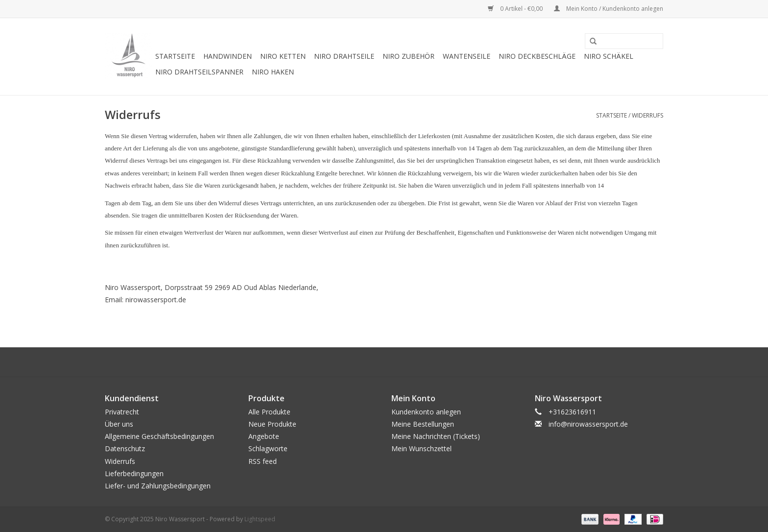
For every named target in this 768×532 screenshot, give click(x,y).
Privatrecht (122, 412)
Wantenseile (467, 56)
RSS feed (263, 461)
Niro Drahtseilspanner (199, 72)
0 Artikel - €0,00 (516, 9)
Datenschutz (125, 448)
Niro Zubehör (408, 56)
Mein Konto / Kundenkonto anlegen (609, 9)
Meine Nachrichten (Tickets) (436, 436)
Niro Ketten (283, 56)
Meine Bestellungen (423, 424)
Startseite (175, 56)
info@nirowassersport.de (588, 424)
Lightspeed (260, 519)
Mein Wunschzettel (421, 448)
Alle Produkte (269, 412)
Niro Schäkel (609, 56)
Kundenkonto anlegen (426, 412)
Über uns (119, 424)
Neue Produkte (272, 424)
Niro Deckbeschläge (537, 56)
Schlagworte (268, 448)
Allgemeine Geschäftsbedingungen (159, 436)
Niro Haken (273, 72)
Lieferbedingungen (134, 473)
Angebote (264, 436)
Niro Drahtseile (344, 56)
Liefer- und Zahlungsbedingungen (158, 486)
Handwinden (228, 56)
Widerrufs (648, 115)
